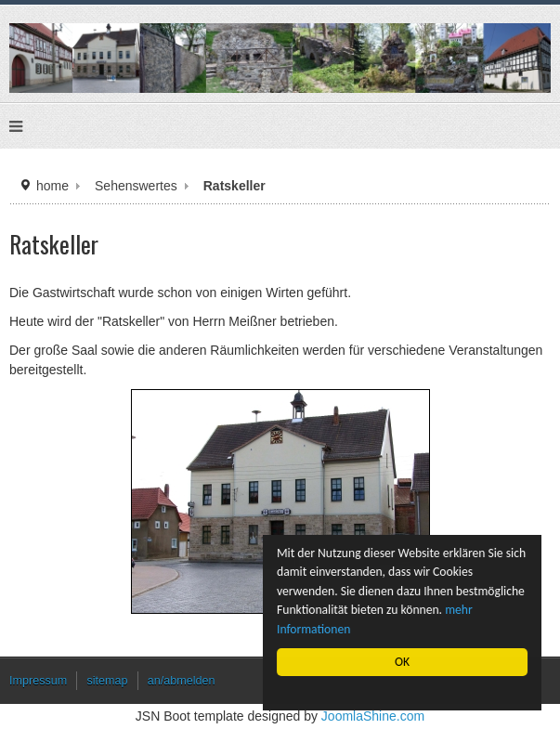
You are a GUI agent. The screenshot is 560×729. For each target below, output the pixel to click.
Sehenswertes (136, 186)
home (52, 186)
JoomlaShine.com (373, 716)
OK (402, 662)
